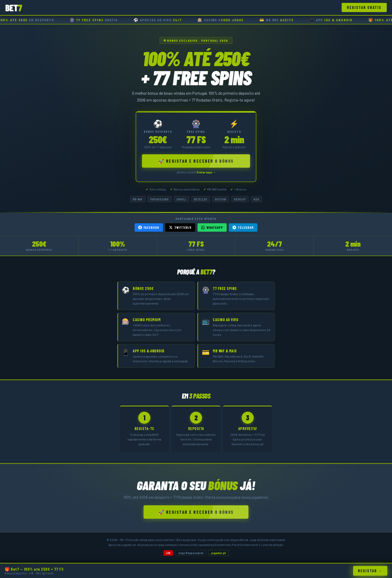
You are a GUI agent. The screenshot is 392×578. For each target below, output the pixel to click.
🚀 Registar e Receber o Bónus (196, 161)
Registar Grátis (364, 7)
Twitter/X (180, 227)
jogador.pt (219, 553)
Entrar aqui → (206, 172)
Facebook (149, 227)
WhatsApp (212, 227)
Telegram (243, 227)
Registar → (370, 571)
